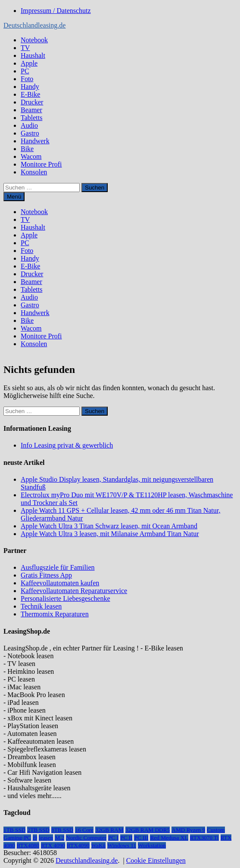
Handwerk (35, 141)
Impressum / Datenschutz (56, 11)
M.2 (59, 838)
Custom (216, 830)
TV (25, 48)
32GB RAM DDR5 (148, 830)
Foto (27, 79)
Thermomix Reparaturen (55, 614)
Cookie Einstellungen (156, 860)
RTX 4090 (53, 845)
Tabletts (31, 118)
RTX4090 (78, 845)
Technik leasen (41, 606)
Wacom (31, 156)
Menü (14, 197)
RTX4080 (28, 845)
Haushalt (33, 55)
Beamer (31, 110)
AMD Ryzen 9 (188, 830)
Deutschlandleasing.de (34, 25)
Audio (29, 125)
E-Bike (30, 94)
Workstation (152, 845)
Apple (29, 63)
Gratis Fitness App (46, 575)
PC (25, 71)
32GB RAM (109, 830)
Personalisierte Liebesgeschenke (65, 598)
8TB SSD (62, 830)
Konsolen (34, 172)
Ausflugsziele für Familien (58, 567)
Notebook (34, 40)
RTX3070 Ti (204, 838)
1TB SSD (14, 830)
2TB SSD (38, 830)
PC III (141, 838)
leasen (46, 838)
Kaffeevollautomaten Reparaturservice (74, 591)
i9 (35, 838)
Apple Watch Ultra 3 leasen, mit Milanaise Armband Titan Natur (110, 534)
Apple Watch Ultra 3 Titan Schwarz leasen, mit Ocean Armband (109, 526)
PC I (113, 838)
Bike (27, 149)
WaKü (99, 845)
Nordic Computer (86, 838)
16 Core (84, 830)
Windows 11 (122, 845)
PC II (126, 838)
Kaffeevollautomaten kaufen (60, 583)
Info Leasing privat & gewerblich (67, 445)
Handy (30, 87)
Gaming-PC (17, 838)
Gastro (30, 133)
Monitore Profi (41, 164)
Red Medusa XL (169, 838)
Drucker (32, 102)
